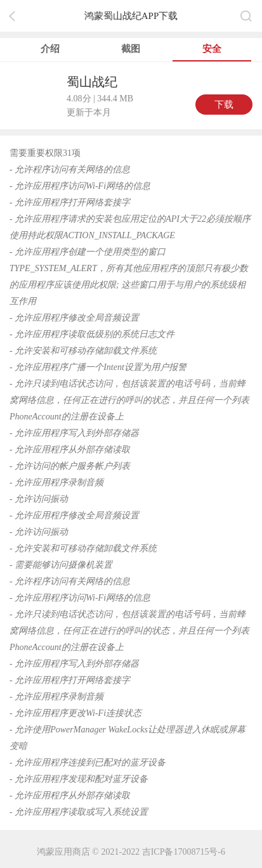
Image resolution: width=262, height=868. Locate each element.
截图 (131, 49)
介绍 (50, 49)
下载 (224, 105)
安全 (212, 49)
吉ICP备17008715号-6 (184, 852)
